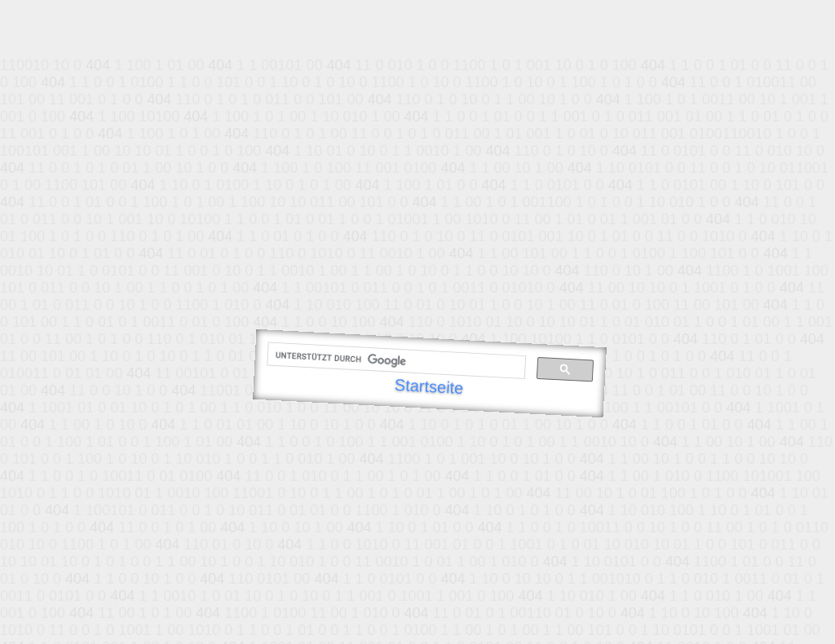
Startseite (429, 386)
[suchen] (395, 361)
